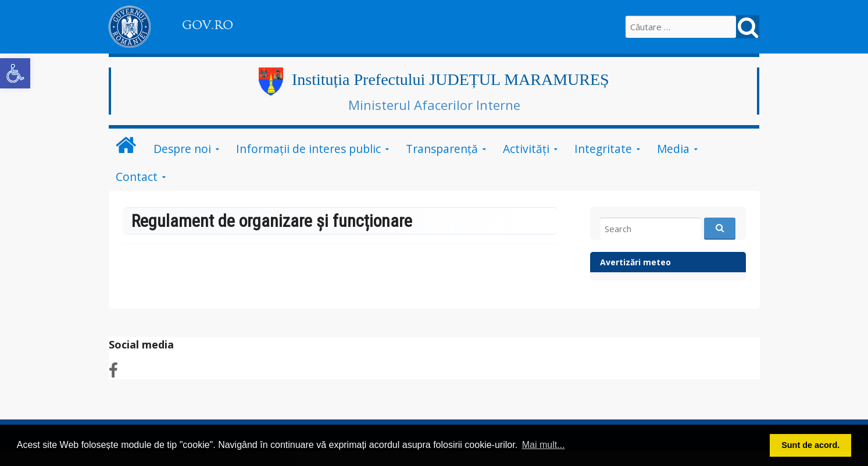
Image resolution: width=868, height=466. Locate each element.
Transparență (442, 149)
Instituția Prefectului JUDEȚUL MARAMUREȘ (451, 79)
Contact (137, 177)
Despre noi (182, 149)
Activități (526, 149)
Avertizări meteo (635, 262)
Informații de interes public (308, 149)
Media (673, 149)
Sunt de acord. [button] (810, 445)
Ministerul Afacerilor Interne (434, 105)
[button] (15, 73)
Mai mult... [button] (544, 445)
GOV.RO (208, 25)
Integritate (603, 149)
